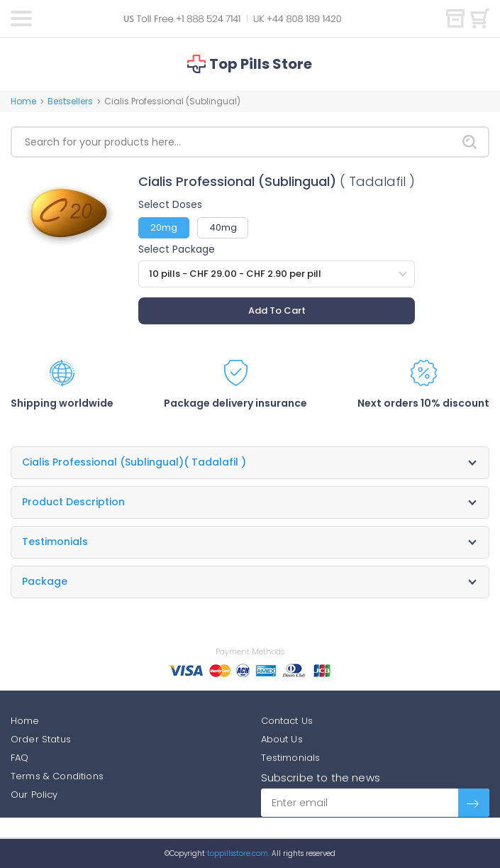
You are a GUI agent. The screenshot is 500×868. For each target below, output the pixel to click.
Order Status (41, 739)
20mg (164, 227)
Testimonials (291, 758)
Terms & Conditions (57, 776)
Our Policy (34, 795)
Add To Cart (277, 311)
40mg (223, 227)
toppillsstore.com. (237, 853)
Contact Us (287, 721)
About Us (282, 739)
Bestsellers (70, 101)
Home (23, 101)
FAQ (20, 758)
